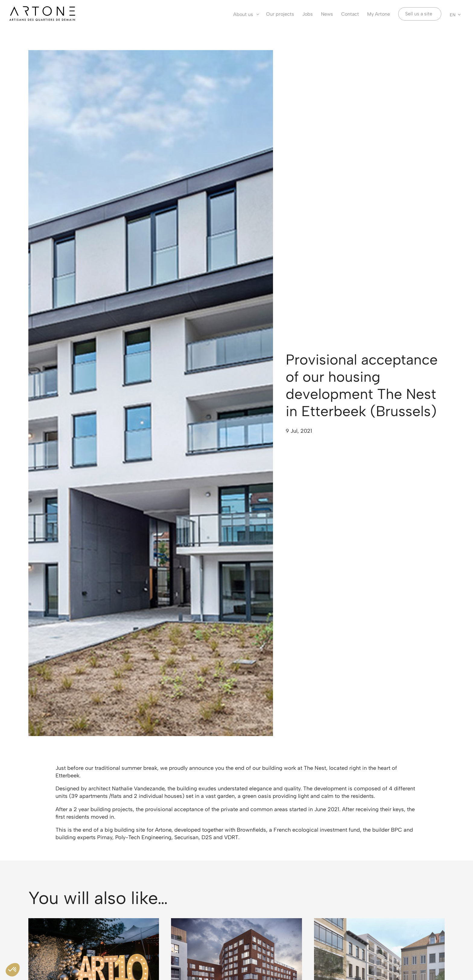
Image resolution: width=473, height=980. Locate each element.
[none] (456, 14)
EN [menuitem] (453, 15)
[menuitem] (456, 14)
